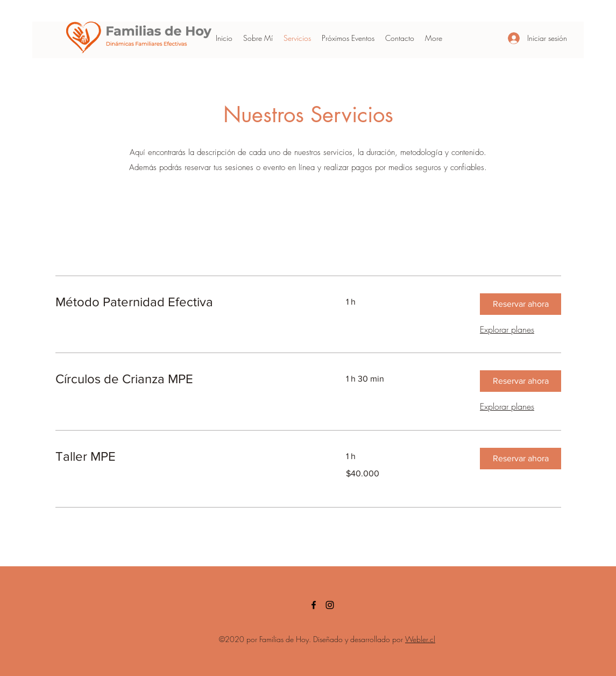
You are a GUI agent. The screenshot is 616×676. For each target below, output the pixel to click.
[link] (188, 302)
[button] (521, 304)
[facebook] (314, 605)
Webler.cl (420, 639)
